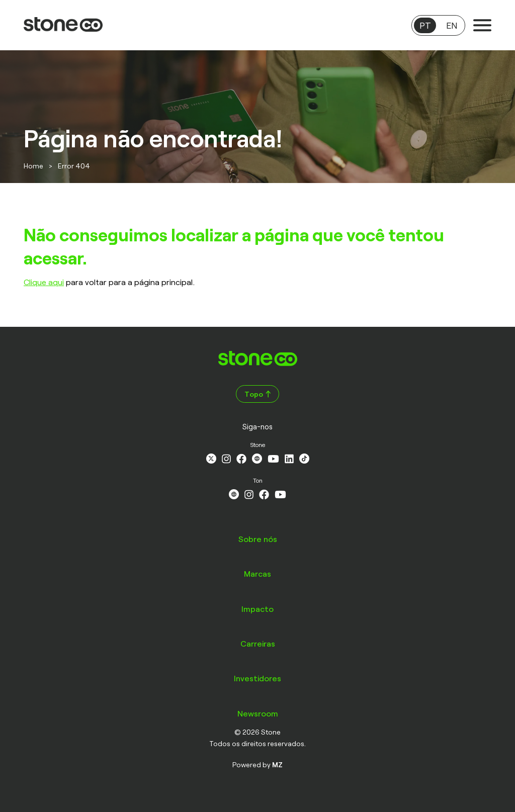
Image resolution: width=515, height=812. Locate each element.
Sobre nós (258, 539)
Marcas (257, 573)
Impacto (257, 609)
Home (33, 166)
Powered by (257, 764)
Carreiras (258, 643)
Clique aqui (44, 282)
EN (452, 25)
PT (425, 25)
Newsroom (258, 713)
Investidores (257, 678)
